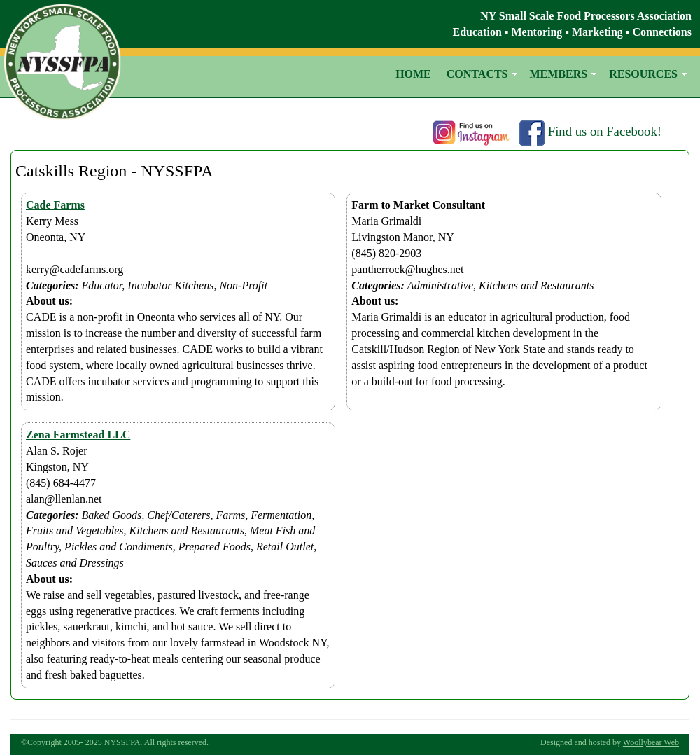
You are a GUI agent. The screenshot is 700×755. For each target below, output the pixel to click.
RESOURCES (643, 74)
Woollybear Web (651, 742)
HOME (413, 74)
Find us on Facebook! (605, 131)
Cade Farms (55, 205)
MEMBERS (559, 74)
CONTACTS (477, 74)
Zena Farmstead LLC (78, 435)
